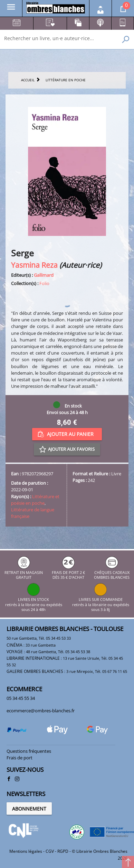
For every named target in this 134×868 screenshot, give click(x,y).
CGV (50, 851)
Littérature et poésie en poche (35, 500)
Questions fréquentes (29, 751)
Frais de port (20, 758)
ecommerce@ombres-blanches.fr (41, 711)
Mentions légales (26, 851)
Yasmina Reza (34, 265)
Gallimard (44, 275)
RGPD (63, 851)
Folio (44, 283)
